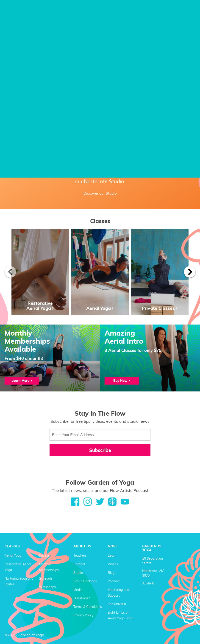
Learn (112, 555)
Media (78, 590)
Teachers (80, 555)
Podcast (114, 581)
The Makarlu (117, 604)
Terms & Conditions (88, 607)
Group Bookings (85, 581)
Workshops (47, 587)
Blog (111, 573)
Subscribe (100, 450)
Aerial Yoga (13, 555)
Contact (79, 564)
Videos (113, 564)
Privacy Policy (83, 615)
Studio (78, 573)
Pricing (44, 555)
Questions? (82, 598)
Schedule (46, 578)
